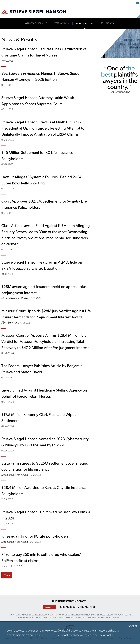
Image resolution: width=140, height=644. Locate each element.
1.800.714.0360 (67, 607)
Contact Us (49, 607)
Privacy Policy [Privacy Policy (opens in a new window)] (48, 635)
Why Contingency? (36, 23)
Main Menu (137, 3)
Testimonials (62, 23)
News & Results (85, 23)
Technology (108, 23)
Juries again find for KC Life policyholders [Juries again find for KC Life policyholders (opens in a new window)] (35, 536)
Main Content (60, 4)
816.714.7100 (87, 607)
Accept (132, 626)
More (7, 575)
